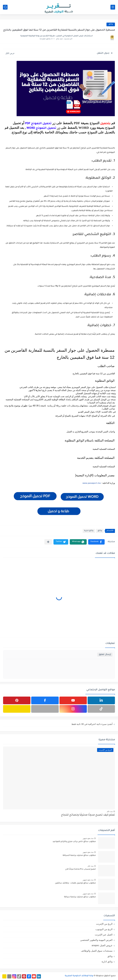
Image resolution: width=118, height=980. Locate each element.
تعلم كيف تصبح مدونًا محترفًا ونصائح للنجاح (88, 815)
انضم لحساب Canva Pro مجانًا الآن (80, 869)
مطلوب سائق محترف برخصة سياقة (80, 897)
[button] (96, 542)
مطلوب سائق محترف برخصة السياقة (79, 856)
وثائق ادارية (89, 531)
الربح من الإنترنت (104, 924)
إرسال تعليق (105, 655)
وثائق (111, 24)
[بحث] (5, 7)
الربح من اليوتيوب (104, 929)
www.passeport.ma (92, 483)
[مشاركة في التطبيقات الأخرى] (48, 542)
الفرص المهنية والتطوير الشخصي (96, 940)
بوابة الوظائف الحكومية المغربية (79, 976)
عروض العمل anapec (102, 945)
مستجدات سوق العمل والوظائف (97, 951)
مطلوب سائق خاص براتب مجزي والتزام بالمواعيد (74, 842)
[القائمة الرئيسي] (113, 7)
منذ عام (110, 811)
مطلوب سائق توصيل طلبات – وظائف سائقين (75, 883)
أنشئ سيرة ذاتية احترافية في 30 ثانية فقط (92, 724)
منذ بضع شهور (88, 838)
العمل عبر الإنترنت (104, 935)
